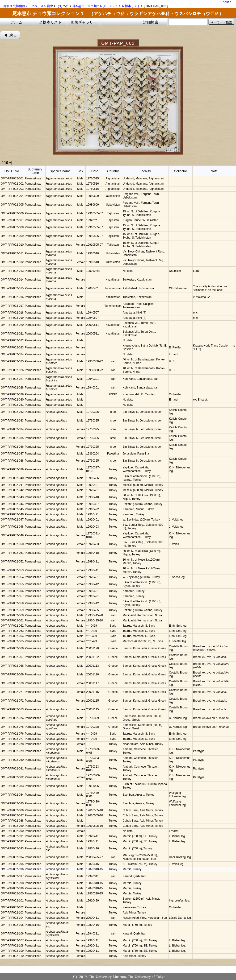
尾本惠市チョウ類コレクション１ (95, 6)
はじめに (63, 6)
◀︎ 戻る (10, 35)
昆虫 (50, 6)
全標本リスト (131, 6)
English (226, 2)
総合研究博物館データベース (23, 6)
